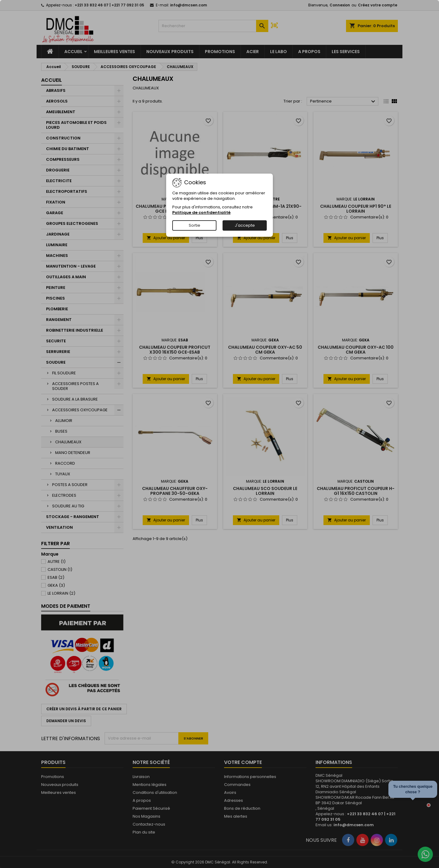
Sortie (195, 225)
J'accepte (245, 225)
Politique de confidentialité (201, 212)
